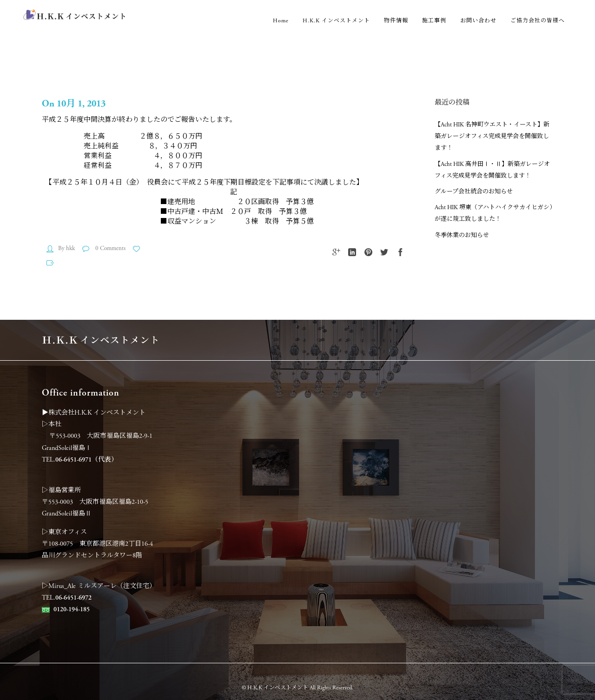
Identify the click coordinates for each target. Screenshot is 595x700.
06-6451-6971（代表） (86, 460)
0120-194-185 (72, 609)
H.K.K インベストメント (336, 21)
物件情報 (396, 21)
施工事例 (434, 21)
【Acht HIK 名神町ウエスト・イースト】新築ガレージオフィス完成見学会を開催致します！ (492, 136)
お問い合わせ (478, 21)
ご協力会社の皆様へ (538, 21)
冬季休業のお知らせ (462, 235)
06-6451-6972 (73, 598)
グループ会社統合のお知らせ (474, 192)
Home (281, 21)
